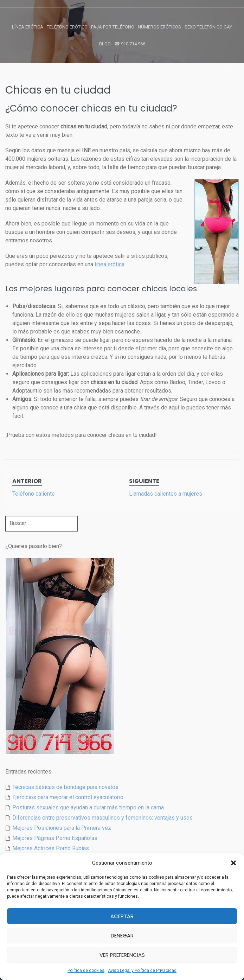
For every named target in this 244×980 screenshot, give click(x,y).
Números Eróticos (159, 27)
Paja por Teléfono (113, 27)
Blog (105, 44)
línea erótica (110, 264)
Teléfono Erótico (67, 27)
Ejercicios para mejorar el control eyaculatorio (68, 797)
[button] (233, 863)
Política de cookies (86, 971)
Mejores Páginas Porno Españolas (55, 838)
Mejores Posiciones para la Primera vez (62, 828)
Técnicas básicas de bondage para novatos (65, 787)
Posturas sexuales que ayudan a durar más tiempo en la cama (88, 807)
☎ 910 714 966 (130, 44)
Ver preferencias (122, 955)
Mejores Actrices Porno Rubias (51, 848)
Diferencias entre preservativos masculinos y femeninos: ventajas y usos (102, 818)
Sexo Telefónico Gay (208, 27)
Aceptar (122, 916)
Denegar (122, 936)
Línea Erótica (28, 27)
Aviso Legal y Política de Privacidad (142, 971)
